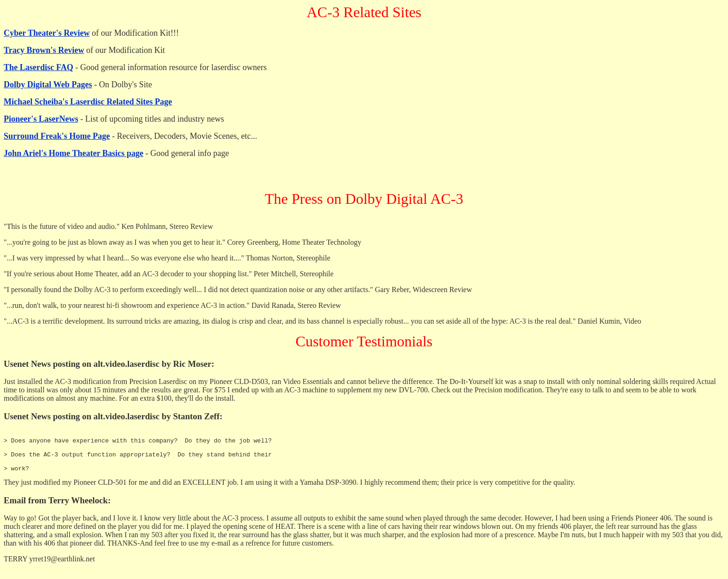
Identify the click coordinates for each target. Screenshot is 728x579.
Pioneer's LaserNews (41, 119)
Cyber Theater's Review (47, 33)
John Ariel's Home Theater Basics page (74, 153)
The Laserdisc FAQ (39, 67)
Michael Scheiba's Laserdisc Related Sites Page (88, 102)
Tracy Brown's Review (44, 50)
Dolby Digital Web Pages (48, 85)
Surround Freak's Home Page (57, 136)
